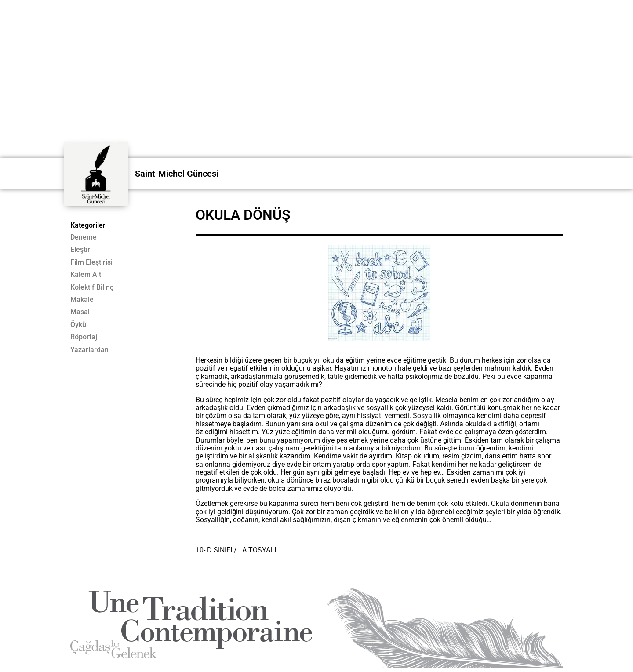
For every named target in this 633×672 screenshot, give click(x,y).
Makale (82, 300)
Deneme (84, 237)
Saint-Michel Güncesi (177, 174)
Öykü (78, 325)
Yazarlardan (89, 350)
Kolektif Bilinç (92, 287)
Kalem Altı (87, 275)
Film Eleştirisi (91, 262)
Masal (80, 312)
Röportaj (84, 337)
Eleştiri (81, 250)
